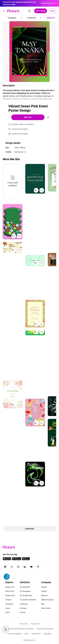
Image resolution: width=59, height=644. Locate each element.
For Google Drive (26, 595)
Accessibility (47, 634)
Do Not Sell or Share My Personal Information (20, 629)
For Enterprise (25, 587)
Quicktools (24, 604)
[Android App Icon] (17, 560)
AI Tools (8, 600)
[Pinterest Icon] (38, 567)
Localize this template (20, 134)
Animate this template (20, 129)
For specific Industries (28, 600)
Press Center (46, 608)
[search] (29, 11)
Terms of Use (24, 624)
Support (44, 587)
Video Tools (10, 591)
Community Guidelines (15, 634)
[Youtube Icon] (31, 567)
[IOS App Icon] (7, 560)
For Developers (25, 591)
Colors (8, 608)
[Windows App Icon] (26, 560)
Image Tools (10, 587)
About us (44, 595)
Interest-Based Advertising (45, 629)
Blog (43, 604)
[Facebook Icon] (5, 567)
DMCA (27, 634)
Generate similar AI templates (23, 124)
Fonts (7, 612)
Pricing (22, 612)
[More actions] (42, 190)
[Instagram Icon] (18, 567)
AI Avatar (23, 608)
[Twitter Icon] (12, 567)
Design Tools (10, 595)
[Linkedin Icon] (25, 567)
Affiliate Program (47, 600)
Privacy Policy (35, 624)
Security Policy (36, 634)
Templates (9, 604)
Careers (44, 591)
